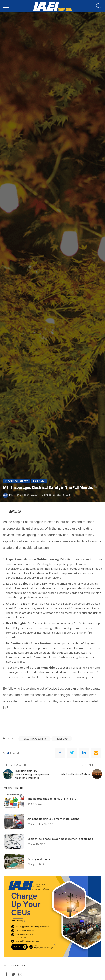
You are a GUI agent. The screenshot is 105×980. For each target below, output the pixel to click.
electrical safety (35, 739)
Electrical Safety (17, 481)
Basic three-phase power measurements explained (60, 839)
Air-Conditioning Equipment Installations (53, 819)
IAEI (11, 495)
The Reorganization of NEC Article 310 (52, 798)
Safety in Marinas (39, 859)
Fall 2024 (39, 481)
